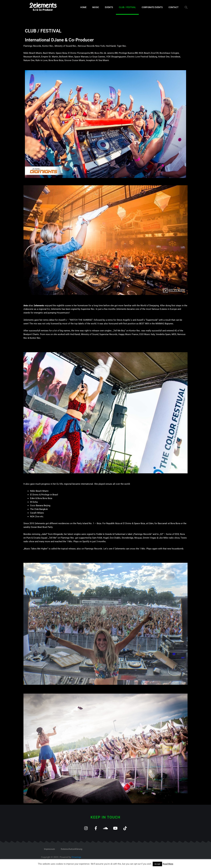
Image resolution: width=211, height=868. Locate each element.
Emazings (76, 857)
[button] (186, 7)
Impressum (49, 849)
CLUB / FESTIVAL (127, 7)
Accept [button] (157, 864)
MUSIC (96, 7)
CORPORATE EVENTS (152, 7)
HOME (83, 7)
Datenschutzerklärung (72, 849)
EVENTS (109, 7)
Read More (168, 864)
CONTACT (173, 7)
